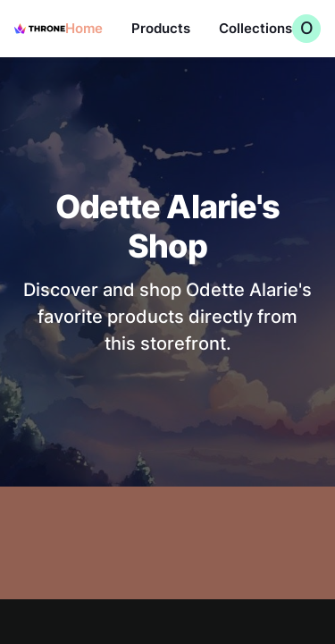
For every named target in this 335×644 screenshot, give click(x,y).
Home (84, 28)
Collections (255, 28)
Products (161, 28)
